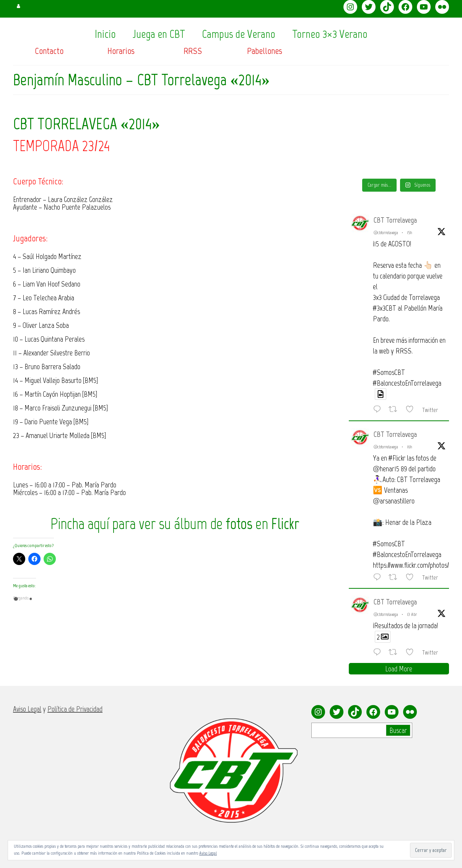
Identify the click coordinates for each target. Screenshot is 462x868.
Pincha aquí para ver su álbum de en (175, 524)
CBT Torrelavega (395, 220)
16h (410, 447)
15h (410, 233)
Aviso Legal (208, 853)
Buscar (398, 730)
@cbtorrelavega (386, 233)
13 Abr (412, 614)
